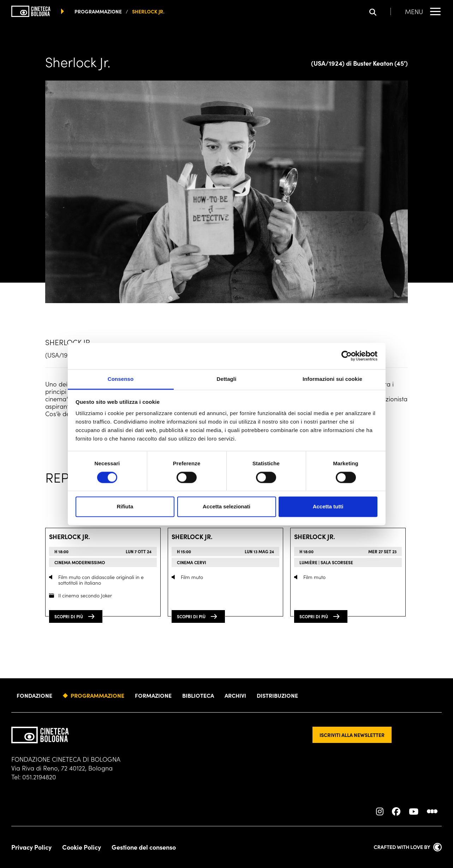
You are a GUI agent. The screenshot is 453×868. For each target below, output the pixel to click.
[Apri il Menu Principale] (423, 11)
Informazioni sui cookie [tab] (332, 379)
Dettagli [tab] (227, 379)
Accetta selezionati (226, 507)
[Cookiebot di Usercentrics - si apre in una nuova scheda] (347, 356)
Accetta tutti (328, 507)
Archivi (235, 695)
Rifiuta (125, 507)
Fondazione (34, 695)
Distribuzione (277, 695)
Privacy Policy (31, 847)
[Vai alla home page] (31, 11)
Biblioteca (198, 695)
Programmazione (97, 695)
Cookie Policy (82, 847)
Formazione (153, 695)
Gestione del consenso (144, 847)
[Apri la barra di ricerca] (380, 11)
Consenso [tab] (121, 379)
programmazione (98, 11)
